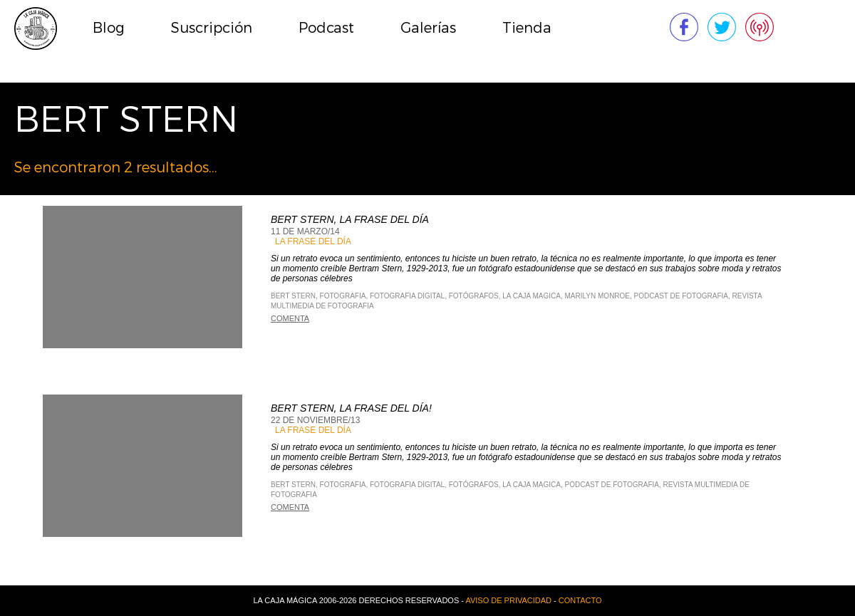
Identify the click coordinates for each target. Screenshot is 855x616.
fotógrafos (474, 296)
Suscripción (212, 28)
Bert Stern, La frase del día (350, 219)
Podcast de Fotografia (681, 296)
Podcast (326, 28)
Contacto (580, 600)
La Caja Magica (532, 296)
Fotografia (343, 296)
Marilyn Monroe (598, 296)
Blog (109, 28)
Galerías (428, 28)
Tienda (527, 28)
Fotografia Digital (407, 296)
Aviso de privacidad (508, 600)
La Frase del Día (313, 241)
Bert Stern (293, 296)
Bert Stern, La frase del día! (351, 408)
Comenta (290, 318)
